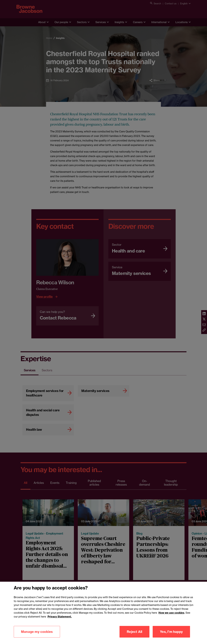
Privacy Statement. (60, 621)
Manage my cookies (37, 636)
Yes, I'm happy (171, 636)
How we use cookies (171, 617)
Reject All (134, 636)
